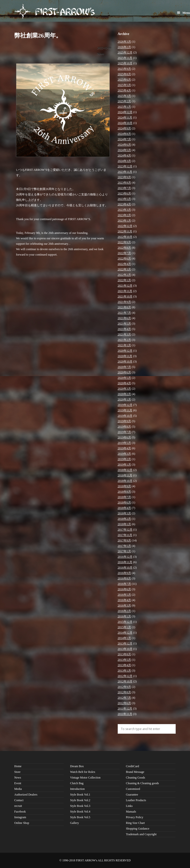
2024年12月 (125, 112)
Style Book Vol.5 (80, 817)
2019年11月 (125, 410)
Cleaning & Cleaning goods (142, 783)
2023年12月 (125, 166)
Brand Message (135, 772)
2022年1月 (124, 280)
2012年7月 (124, 698)
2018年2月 (124, 519)
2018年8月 (124, 492)
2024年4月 (124, 156)
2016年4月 (124, 600)
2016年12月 (125, 557)
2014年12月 (125, 633)
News (101, 54)
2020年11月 (125, 356)
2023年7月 (124, 188)
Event (18, 783)
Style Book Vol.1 (80, 795)
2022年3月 (124, 269)
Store (17, 772)
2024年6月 (124, 145)
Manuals (131, 812)
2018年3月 (124, 513)
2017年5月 (124, 546)
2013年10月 (125, 649)
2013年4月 (124, 665)
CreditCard (132, 766)
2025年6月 (124, 80)
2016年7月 (124, 584)
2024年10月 (125, 123)
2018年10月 (125, 481)
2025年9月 (124, 69)
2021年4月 (124, 329)
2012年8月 (124, 692)
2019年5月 (124, 443)
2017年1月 (124, 551)
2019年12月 (125, 405)
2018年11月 (125, 475)
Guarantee (132, 795)
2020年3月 (124, 389)
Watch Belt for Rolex (83, 772)
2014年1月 (124, 638)
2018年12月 (125, 470)
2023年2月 (124, 215)
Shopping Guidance (138, 829)
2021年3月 (124, 334)
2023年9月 (124, 177)
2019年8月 (124, 427)
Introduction (77, 789)
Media (18, 789)
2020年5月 (124, 378)
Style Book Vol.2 (80, 800)
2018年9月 (124, 486)
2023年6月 (124, 193)
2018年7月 (124, 497)
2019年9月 (124, 421)
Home (18, 766)
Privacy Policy (134, 817)
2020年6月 (124, 372)
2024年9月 (124, 128)
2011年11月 (125, 714)
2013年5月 (124, 660)
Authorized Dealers (26, 795)
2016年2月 (124, 611)
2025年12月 (125, 52)
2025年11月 (125, 58)
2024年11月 (125, 118)
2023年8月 (124, 183)
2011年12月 (125, 709)
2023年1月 (124, 221)
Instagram (20, 817)
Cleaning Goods (135, 778)
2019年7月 (124, 432)
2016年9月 (124, 573)
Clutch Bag (77, 783)
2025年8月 (124, 74)
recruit (18, 806)
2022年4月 (124, 264)
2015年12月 (125, 622)
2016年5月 (124, 595)
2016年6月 (124, 589)
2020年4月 (124, 383)
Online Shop (22, 823)
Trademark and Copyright (141, 834)
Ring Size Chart (135, 823)
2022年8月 (124, 248)
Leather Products (136, 800)
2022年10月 (125, 237)
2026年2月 (124, 47)
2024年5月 (124, 150)
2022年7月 (124, 253)
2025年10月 (125, 63)
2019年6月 (124, 437)
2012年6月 (124, 703)
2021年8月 (124, 307)
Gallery (75, 823)
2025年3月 (124, 96)
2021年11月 (125, 291)
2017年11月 (125, 535)
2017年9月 (124, 540)
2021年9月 (124, 302)
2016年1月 (124, 616)
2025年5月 (124, 85)
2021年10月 (125, 296)
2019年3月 (124, 454)
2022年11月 (125, 231)
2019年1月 (124, 465)
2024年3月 (124, 161)
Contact (19, 800)
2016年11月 (125, 562)
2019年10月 (125, 416)
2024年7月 (124, 139)
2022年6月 (124, 259)
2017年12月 (125, 530)
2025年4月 (124, 90)
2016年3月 (124, 606)
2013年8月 (124, 654)
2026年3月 (124, 42)
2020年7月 (124, 367)
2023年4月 (124, 204)
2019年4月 (124, 448)
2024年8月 (124, 134)
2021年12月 (125, 286)
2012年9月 (124, 687)
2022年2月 (124, 275)
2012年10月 (125, 681)
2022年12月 (125, 226)
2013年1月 (124, 671)
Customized (133, 789)
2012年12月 (125, 676)
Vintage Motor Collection (85, 778)
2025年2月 (124, 101)
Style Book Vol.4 (80, 812)
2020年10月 (125, 362)
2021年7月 (124, 313)
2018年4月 (124, 508)
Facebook (20, 812)
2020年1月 (124, 399)
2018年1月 (124, 524)
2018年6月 (124, 503)
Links (129, 806)
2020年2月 (124, 394)
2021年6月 (124, 318)
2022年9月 (124, 242)
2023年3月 (124, 210)
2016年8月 (124, 578)
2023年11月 (125, 172)
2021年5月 (124, 324)
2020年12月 (125, 351)
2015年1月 (124, 627)
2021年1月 (124, 345)
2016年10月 (125, 568)
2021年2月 (124, 340)
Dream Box (77, 766)
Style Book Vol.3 (80, 806)
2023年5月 (124, 199)
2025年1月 (124, 107)
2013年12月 (125, 643)
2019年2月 (124, 459)
